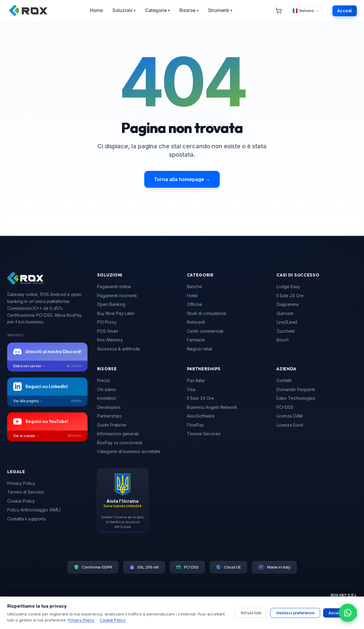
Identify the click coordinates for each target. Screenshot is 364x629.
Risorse (189, 11)
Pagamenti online (114, 287)
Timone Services (204, 434)
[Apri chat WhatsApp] (348, 613)
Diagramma (288, 304)
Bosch (283, 340)
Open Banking (111, 304)
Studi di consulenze (206, 313)
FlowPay (195, 425)
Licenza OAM (290, 416)
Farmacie (196, 340)
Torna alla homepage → (182, 179)
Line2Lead (287, 322)
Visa (191, 389)
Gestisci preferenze (295, 613)
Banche (194, 287)
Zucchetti (286, 331)
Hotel (192, 296)
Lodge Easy (288, 287)
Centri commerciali (205, 331)
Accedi (345, 11)
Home (96, 10)
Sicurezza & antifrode (119, 349)
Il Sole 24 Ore (290, 296)
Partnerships (109, 416)
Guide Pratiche (112, 425)
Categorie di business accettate (129, 451)
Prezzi (103, 380)
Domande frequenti (296, 389)
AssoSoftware (201, 416)
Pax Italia (196, 380)
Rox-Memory (110, 340)
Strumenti (220, 11)
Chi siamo (107, 389)
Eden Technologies (296, 398)
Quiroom (285, 313)
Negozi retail (200, 349)
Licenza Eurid (290, 425)
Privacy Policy (21, 483)
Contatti (284, 380)
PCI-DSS (285, 407)
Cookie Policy (21, 501)
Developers (109, 407)
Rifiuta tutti (251, 613)
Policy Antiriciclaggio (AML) (34, 510)
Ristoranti (196, 322)
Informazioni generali (118, 434)
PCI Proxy (107, 322)
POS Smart (108, 331)
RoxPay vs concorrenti (120, 443)
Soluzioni (124, 11)
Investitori (107, 398)
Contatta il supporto (27, 519)
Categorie (158, 11)
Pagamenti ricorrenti (117, 296)
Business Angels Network (212, 407)
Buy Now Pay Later (116, 313)
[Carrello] (279, 11)
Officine (195, 304)
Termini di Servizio (26, 492)
